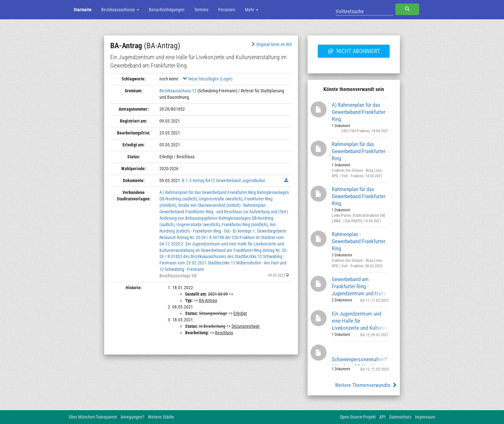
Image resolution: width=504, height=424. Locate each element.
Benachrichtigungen (167, 10)
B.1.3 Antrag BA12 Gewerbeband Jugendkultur (224, 180)
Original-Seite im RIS (271, 44)
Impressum (425, 417)
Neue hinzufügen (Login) (208, 79)
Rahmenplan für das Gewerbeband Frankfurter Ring (359, 151)
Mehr (252, 10)
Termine (201, 10)
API (382, 417)
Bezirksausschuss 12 (178, 91)
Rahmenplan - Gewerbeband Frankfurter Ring (359, 241)
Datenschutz (400, 417)
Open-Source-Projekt (358, 417)
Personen (227, 10)
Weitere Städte (161, 417)
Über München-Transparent (93, 417)
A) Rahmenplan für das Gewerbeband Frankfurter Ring (359, 112)
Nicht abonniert (354, 50)
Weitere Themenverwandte (366, 385)
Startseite (83, 10)
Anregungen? (132, 417)
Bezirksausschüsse (120, 10)
